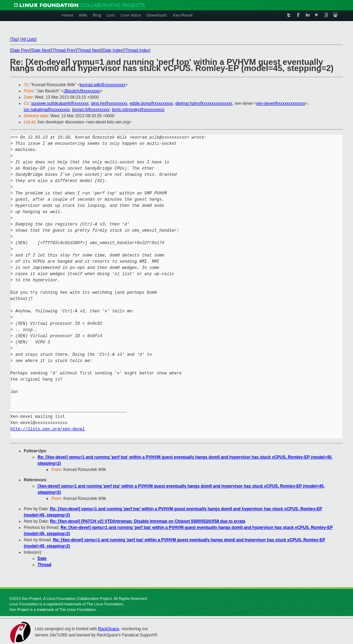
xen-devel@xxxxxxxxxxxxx (281, 103)
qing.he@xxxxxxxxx (109, 103)
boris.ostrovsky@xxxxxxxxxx (138, 110)
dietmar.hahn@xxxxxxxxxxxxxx (204, 103)
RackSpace (108, 629)
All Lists (28, 39)
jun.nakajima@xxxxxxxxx (47, 110)
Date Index (113, 50)
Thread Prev (64, 50)
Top (14, 39)
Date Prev (20, 50)
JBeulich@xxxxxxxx (82, 91)
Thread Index (137, 50)
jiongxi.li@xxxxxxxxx (91, 110)
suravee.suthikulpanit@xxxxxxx (60, 103)
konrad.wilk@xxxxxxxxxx (102, 85)
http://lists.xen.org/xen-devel (48, 429)
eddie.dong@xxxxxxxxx (151, 103)
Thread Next (89, 50)
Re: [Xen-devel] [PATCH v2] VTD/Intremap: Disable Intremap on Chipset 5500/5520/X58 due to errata (148, 521)
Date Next (41, 50)
